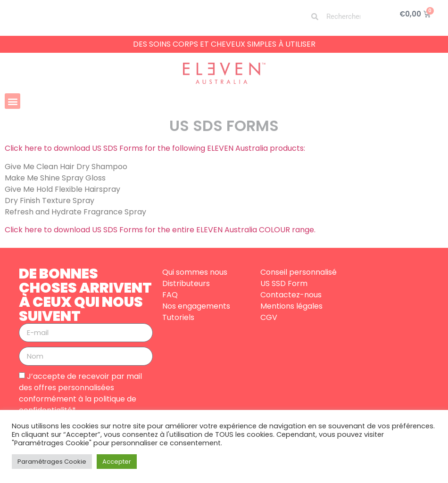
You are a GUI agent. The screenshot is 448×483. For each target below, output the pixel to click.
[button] (12, 101)
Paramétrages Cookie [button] (52, 462)
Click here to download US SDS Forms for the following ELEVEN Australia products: (155, 148)
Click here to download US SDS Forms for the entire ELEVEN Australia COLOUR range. (161, 230)
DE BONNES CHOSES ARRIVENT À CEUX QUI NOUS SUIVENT (85, 295)
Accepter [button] (117, 462)
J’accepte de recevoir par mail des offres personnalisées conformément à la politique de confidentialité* (80, 393)
